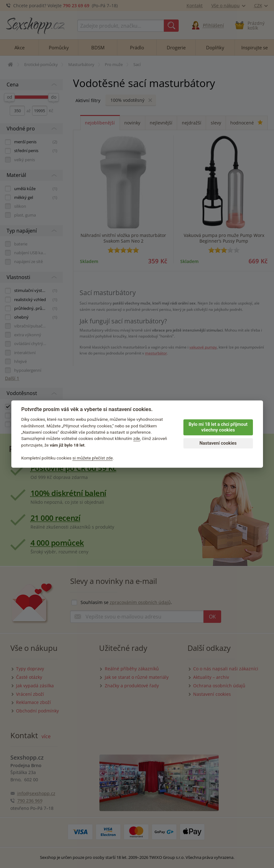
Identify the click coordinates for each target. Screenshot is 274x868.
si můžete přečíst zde (92, 458)
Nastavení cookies (218, 443)
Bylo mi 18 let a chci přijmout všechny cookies (218, 427)
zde (137, 439)
